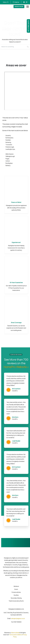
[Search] (13, 47)
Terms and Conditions (16, 635)
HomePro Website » (16, 367)
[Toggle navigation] (28, 7)
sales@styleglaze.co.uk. (18, 618)
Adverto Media (15, 633)
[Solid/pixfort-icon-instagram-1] (17, 630)
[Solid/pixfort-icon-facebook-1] (13, 630)
